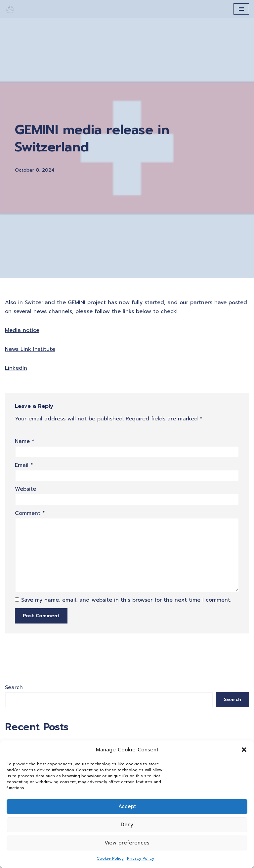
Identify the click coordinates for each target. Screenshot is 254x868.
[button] (244, 750)
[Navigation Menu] (241, 9)
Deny (127, 825)
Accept (127, 806)
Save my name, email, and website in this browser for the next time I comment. (126, 600)
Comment (30, 513)
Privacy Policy (141, 858)
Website (25, 489)
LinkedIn (16, 368)
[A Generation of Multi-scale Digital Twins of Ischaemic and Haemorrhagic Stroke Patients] (10, 9)
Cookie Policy (110, 858)
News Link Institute (30, 349)
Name (25, 441)
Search (14, 687)
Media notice (22, 330)
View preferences (127, 843)
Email (24, 465)
